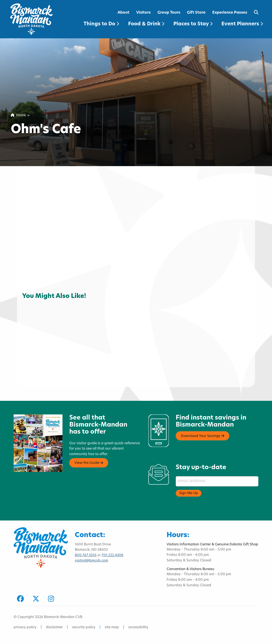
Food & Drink (146, 24)
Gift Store (196, 13)
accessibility (138, 627)
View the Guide (89, 463)
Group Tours (169, 13)
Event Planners (242, 24)
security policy (84, 627)
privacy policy (25, 627)
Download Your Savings (203, 436)
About (123, 13)
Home (18, 115)
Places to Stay (193, 24)
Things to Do (101, 24)
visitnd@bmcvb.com (91, 561)
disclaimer (54, 627)
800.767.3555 (86, 555)
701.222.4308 (112, 555)
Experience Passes (230, 13)
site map (112, 627)
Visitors (143, 13)
